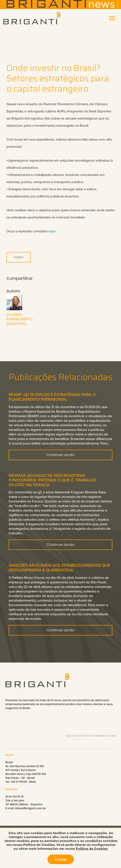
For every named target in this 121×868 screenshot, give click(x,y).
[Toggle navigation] (112, 18)
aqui (52, 231)
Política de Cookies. (92, 849)
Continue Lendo (60, 457)
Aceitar (61, 859)
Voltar (19, 257)
